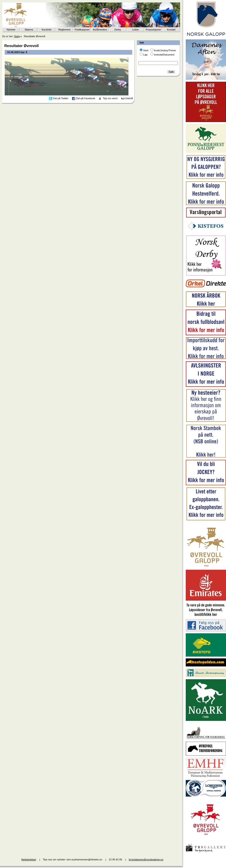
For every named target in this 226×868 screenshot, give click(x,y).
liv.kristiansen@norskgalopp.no (146, 859)
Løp (145, 55)
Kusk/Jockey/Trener (165, 50)
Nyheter (11, 30)
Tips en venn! (110, 98)
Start (17, 36)
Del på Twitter (61, 98)
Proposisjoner (153, 30)
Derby (118, 30)
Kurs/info (47, 30)
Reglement (64, 30)
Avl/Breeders (100, 30)
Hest (146, 50)
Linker (136, 30)
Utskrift (129, 98)
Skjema (29, 30)
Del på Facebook (86, 98)
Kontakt (171, 30)
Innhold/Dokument (164, 55)
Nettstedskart (29, 859)
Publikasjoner (82, 30)
